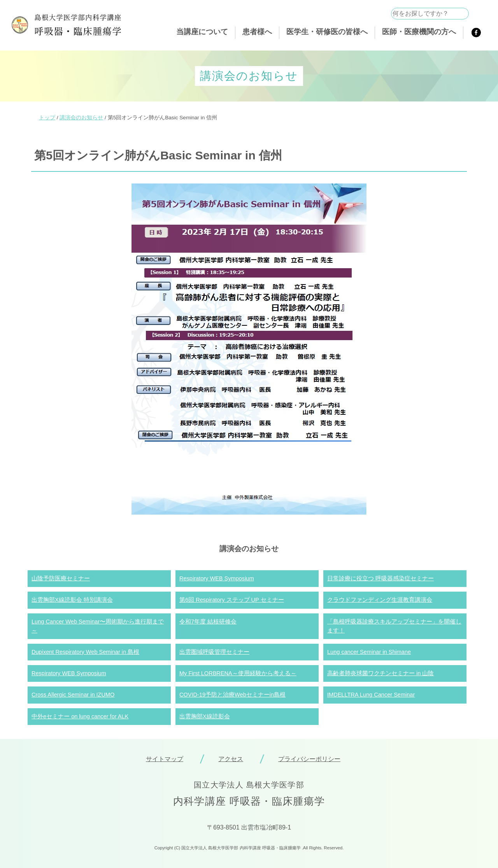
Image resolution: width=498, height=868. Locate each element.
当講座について (202, 32)
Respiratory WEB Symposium (217, 578)
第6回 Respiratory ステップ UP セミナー (232, 600)
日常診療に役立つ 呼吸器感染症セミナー (381, 578)
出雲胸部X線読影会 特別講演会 (72, 600)
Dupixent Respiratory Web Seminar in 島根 (85, 652)
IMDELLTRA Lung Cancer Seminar (371, 695)
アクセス (231, 759)
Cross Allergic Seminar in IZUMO (73, 695)
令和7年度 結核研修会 (208, 622)
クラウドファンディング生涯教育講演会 (380, 600)
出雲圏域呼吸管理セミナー (214, 652)
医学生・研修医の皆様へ (327, 32)
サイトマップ (165, 759)
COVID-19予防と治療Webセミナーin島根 (232, 695)
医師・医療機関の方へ (419, 32)
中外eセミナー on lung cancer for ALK (80, 716)
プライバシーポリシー (309, 759)
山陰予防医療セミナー (61, 578)
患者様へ (257, 32)
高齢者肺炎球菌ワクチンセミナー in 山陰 (381, 673)
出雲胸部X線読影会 (205, 716)
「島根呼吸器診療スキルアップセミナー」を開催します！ (394, 626)
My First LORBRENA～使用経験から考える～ (238, 673)
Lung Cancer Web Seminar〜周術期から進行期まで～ (98, 626)
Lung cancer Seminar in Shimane (369, 652)
